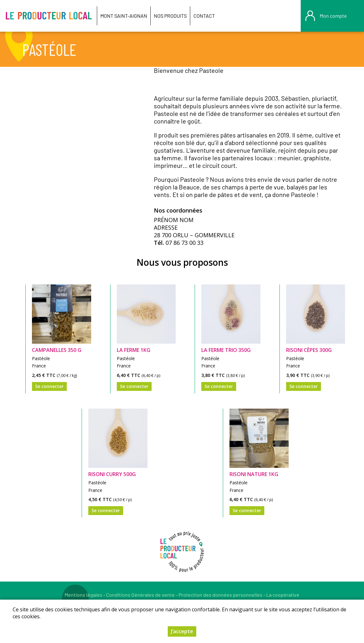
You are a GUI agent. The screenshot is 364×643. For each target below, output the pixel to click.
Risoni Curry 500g (112, 474)
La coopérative (283, 595)
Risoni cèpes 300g (309, 350)
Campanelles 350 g (57, 350)
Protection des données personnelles (220, 595)
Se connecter (49, 386)
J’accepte (182, 632)
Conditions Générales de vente (140, 595)
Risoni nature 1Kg (254, 474)
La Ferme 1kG (134, 350)
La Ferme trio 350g (226, 350)
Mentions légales (83, 595)
